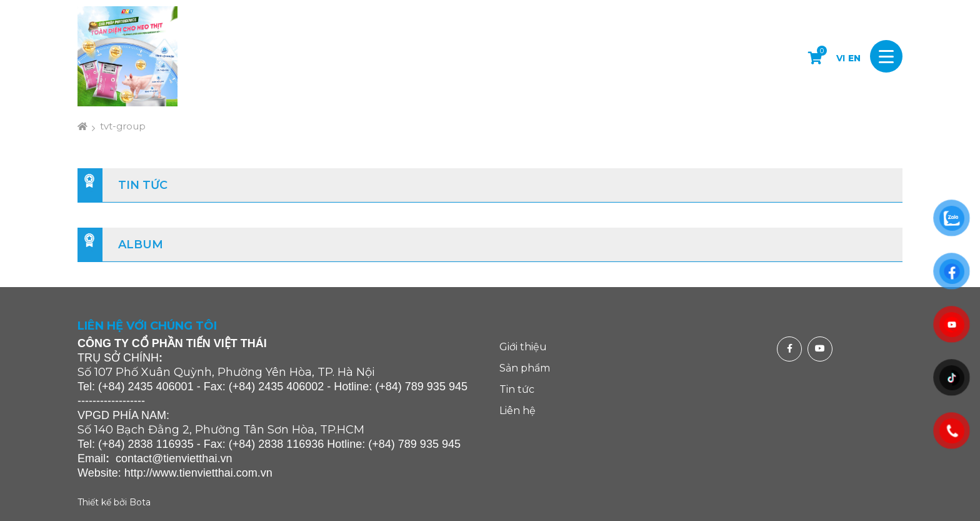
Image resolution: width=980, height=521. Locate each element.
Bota (140, 502)
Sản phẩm (525, 368)
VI (841, 58)
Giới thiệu (523, 347)
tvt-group (123, 126)
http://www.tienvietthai (179, 473)
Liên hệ (517, 411)
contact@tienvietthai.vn (174, 458)
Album (141, 245)
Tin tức (143, 185)
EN (854, 58)
